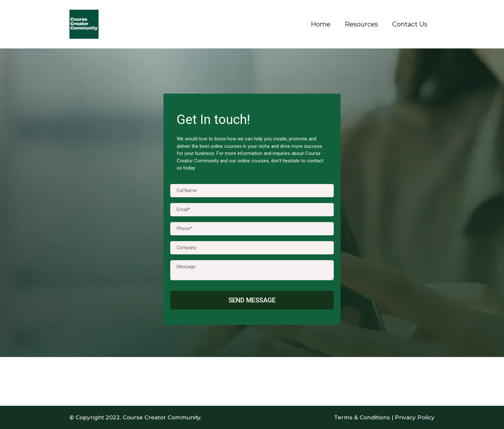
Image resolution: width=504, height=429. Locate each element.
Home (321, 24)
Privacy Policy (415, 417)
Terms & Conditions (362, 417)
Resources (361, 24)
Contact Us (410, 24)
